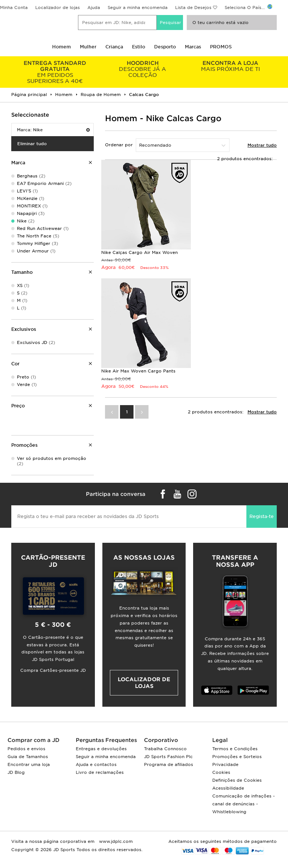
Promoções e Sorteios (237, 757)
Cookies (221, 772)
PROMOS (221, 47)
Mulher (88, 47)
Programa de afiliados (169, 764)
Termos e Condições (235, 749)
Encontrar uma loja (29, 764)
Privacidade (225, 764)
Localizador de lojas (58, 8)
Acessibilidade (228, 788)
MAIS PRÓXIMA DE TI (230, 66)
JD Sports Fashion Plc (168, 757)
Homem (61, 47)
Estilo (139, 47)
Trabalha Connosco (165, 749)
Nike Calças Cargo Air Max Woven (139, 252)
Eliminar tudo (32, 144)
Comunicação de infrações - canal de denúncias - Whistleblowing (244, 804)
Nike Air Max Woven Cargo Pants (138, 371)
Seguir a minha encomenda (138, 8)
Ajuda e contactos (96, 764)
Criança (114, 47)
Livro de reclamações (100, 772)
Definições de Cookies (237, 780)
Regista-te (262, 516)
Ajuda (94, 8)
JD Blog (16, 772)
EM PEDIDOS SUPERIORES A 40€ (55, 72)
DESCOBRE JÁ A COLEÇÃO (143, 69)
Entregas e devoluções (101, 749)
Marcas (193, 47)
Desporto (165, 47)
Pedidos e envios (26, 749)
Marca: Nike (53, 130)
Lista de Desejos (193, 8)
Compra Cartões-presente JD (53, 670)
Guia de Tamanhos (28, 757)
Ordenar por (119, 145)
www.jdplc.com (115, 841)
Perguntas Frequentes (106, 740)
